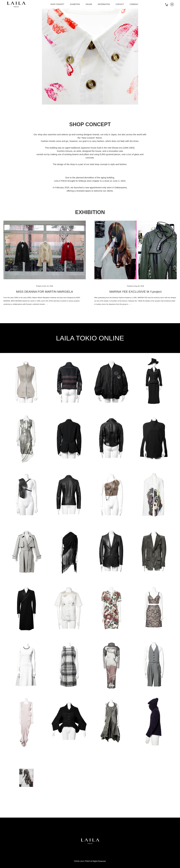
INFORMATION (104, 4)
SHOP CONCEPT (57, 4)
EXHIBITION (75, 4)
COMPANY (134, 4)
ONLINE (89, 4)
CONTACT (120, 4)
